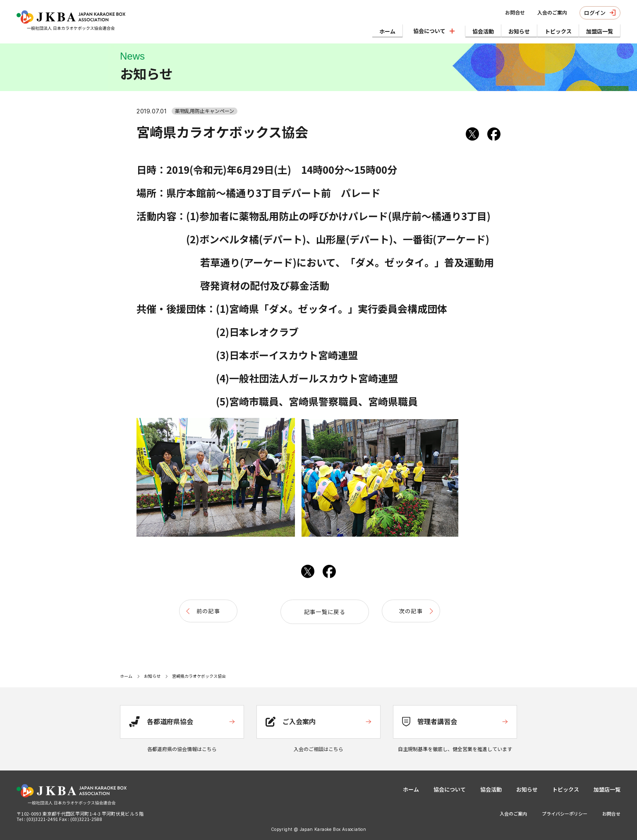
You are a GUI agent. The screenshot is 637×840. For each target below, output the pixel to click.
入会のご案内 (541, 12)
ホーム (358, 30)
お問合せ (504, 12)
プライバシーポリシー (565, 811)
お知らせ (503, 30)
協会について (450, 787)
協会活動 (460, 30)
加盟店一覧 (596, 30)
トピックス (548, 30)
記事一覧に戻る (318, 611)
